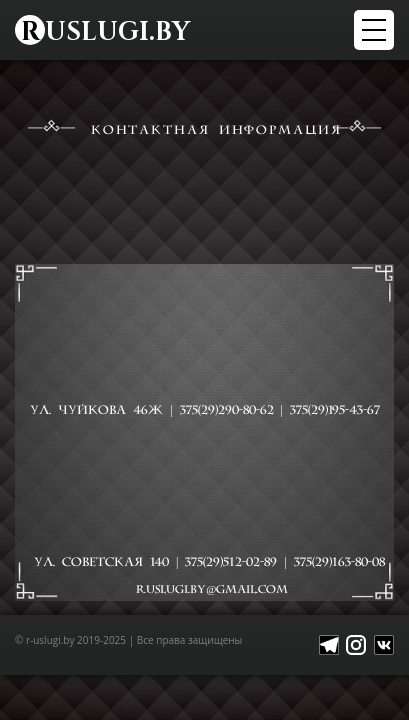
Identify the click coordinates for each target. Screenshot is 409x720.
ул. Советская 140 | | (209, 561)
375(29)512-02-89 (231, 561)
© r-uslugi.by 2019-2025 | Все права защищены (128, 640)
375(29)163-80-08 (339, 561)
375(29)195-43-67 (335, 409)
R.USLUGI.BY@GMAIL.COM (212, 589)
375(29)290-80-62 (226, 409)
